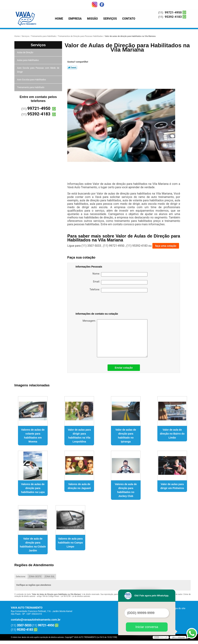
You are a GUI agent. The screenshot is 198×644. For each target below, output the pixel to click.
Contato (129, 19)
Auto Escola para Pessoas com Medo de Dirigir (38, 70)
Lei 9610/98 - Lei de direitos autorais (75, 596)
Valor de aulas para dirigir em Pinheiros (172, 486)
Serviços (110, 19)
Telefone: (119, 290)
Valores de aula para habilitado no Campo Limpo (70, 543)
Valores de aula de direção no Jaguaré (79, 486)
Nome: (120, 274)
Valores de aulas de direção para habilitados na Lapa (33, 488)
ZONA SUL (50, 577)
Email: (120, 282)
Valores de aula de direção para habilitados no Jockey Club (126, 490)
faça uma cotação (166, 246)
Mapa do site (178, 608)
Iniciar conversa (147, 627)
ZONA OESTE (35, 577)
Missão (92, 19)
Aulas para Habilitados (28, 60)
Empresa (75, 19)
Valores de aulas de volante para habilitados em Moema (33, 436)
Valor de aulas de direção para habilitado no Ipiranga (126, 436)
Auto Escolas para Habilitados (32, 80)
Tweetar (72, 67)
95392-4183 (173, 17)
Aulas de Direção (25, 52)
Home (59, 19)
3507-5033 (24, 625)
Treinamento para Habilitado (31, 87)
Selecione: (21, 577)
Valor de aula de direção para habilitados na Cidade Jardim (33, 545)
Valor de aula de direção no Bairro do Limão (172, 434)
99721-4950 (173, 12)
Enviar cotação (124, 368)
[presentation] (98, 303)
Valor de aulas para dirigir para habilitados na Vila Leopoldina (79, 436)
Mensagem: (115, 338)
